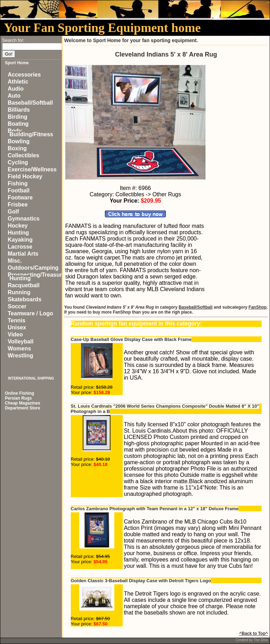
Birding (18, 117)
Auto (14, 96)
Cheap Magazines (23, 403)
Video (15, 334)
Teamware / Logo (31, 313)
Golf (13, 212)
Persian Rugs (18, 398)
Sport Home (17, 63)
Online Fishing (19, 393)
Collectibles (23, 155)
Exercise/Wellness (32, 169)
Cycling (18, 162)
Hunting (18, 233)
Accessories (24, 75)
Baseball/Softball (30, 103)
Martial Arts (23, 254)
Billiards (19, 110)
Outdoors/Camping (33, 268)
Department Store (23, 408)
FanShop (258, 307)
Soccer (17, 306)
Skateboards (25, 299)
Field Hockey (25, 176)
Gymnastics (24, 219)
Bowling (19, 141)
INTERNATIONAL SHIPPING (31, 378)
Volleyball (21, 341)
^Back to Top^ (254, 633)
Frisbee (18, 205)
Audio (16, 89)
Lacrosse (20, 247)
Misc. (15, 261)
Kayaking (20, 240)
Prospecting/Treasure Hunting (36, 277)
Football (19, 190)
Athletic (18, 82)
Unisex (17, 327)
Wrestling (21, 356)
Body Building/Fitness (30, 133)
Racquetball (24, 285)
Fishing (18, 183)
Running (19, 292)
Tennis (16, 320)
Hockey (18, 226)
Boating (18, 124)
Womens (19, 349)
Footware (20, 198)
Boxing (17, 148)
